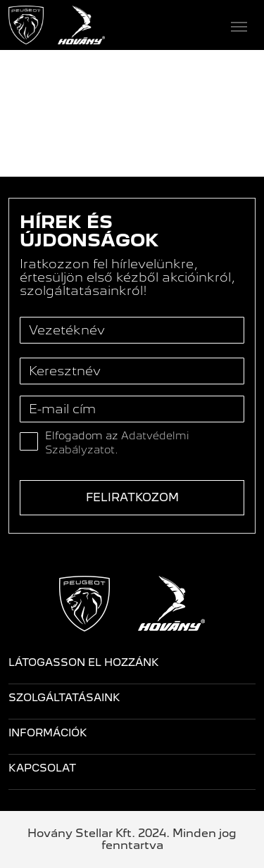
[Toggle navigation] (180, 25)
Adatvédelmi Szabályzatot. (117, 443)
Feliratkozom (132, 497)
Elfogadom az (117, 443)
